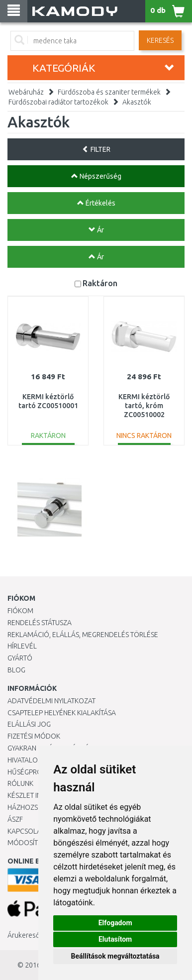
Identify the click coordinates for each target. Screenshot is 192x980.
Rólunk (20, 783)
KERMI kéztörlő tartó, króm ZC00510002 (144, 406)
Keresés (160, 40)
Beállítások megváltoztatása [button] (115, 956)
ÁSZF (15, 819)
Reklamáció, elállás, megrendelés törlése (83, 635)
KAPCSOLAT (26, 831)
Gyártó (20, 658)
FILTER (96, 149)
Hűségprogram (34, 772)
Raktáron (100, 283)
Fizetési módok (34, 736)
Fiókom (20, 611)
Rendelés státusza (40, 623)
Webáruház (26, 92)
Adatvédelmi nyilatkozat (51, 701)
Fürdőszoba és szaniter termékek (109, 92)
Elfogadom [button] (115, 923)
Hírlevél (22, 646)
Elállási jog (29, 724)
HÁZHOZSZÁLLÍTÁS (37, 807)
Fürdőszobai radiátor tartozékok (58, 102)
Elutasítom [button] (115, 939)
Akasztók (137, 102)
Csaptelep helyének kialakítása (62, 713)
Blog (16, 670)
